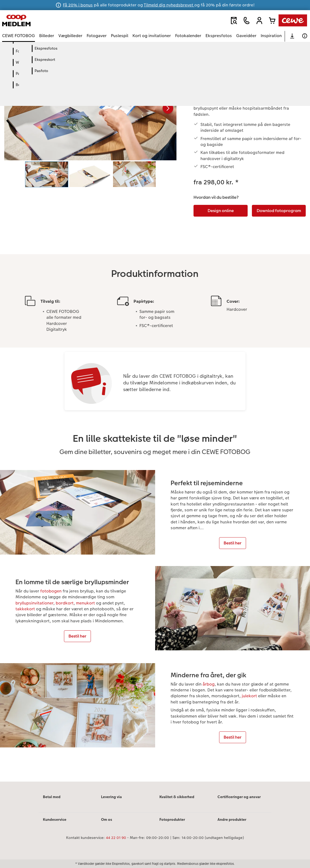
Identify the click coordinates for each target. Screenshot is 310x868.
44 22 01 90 (116, 838)
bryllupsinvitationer (34, 603)
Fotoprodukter (172, 819)
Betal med (52, 797)
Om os (107, 819)
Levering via (111, 797)
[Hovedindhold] (155, 419)
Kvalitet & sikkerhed (177, 797)
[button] (259, 21)
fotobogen (51, 591)
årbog (209, 684)
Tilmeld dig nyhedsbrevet (169, 5)
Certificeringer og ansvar (239, 797)
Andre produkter (232, 819)
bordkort (65, 603)
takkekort (25, 609)
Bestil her (233, 543)
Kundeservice (55, 819)
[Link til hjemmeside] (54, 20)
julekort (249, 696)
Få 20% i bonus (78, 5)
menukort (85, 603)
